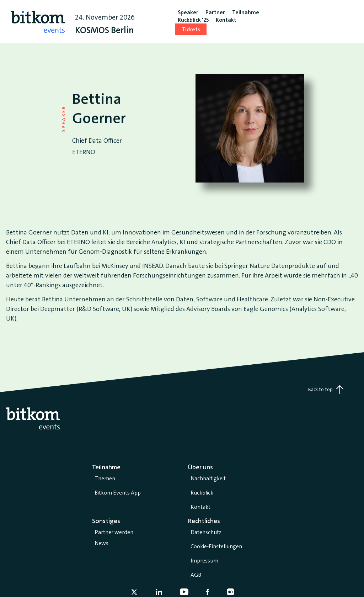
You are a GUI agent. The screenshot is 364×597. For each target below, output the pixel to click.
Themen (105, 478)
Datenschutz (206, 532)
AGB (196, 575)
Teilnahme (246, 12)
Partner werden (114, 532)
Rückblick (202, 493)
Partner (215, 12)
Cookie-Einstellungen (216, 546)
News (101, 543)
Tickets (191, 29)
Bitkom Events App (118, 493)
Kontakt (200, 507)
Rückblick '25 (193, 20)
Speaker (188, 12)
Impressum (204, 561)
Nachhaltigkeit (208, 478)
